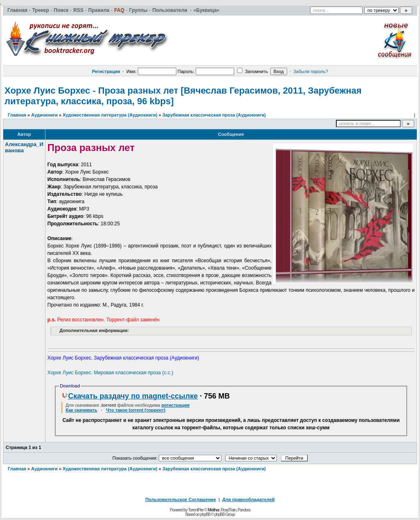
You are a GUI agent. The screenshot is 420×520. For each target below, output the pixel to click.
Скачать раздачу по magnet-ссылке (130, 396)
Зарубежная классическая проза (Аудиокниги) (214, 115)
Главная (17, 115)
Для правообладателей (249, 499)
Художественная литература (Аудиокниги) (110, 115)
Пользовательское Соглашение (180, 499)
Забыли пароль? (311, 71)
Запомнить (252, 71)
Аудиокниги (45, 115)
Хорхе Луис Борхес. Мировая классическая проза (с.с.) (111, 373)
